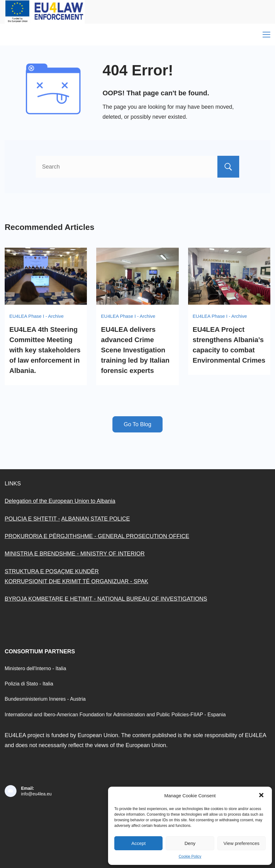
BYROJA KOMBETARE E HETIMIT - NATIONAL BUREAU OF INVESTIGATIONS (106, 599)
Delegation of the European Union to (50, 501)
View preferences (242, 843)
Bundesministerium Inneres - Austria (45, 699)
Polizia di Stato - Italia (29, 684)
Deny (190, 843)
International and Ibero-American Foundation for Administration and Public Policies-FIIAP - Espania (115, 714)
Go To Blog (137, 424)
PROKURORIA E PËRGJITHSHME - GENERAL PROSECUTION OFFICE (97, 536)
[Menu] (266, 35)
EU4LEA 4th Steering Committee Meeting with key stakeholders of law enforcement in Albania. (45, 350)
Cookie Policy (190, 856)
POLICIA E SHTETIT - (32, 519)
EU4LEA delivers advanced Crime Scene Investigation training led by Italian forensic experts (135, 350)
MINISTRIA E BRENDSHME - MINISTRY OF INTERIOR (75, 554)
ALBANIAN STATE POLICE (96, 519)
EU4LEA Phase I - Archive (36, 316)
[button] (262, 796)
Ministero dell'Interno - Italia (35, 668)
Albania (105, 501)
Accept (139, 843)
